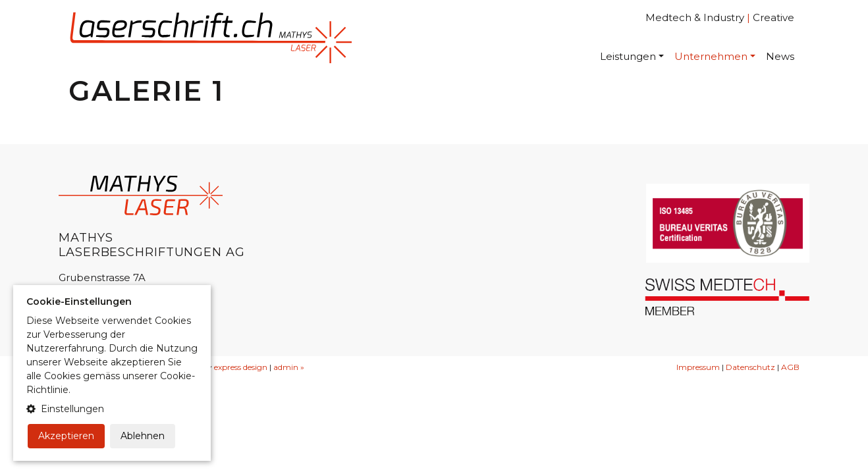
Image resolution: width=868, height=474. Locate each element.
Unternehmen (711, 56)
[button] (112, 409)
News (780, 56)
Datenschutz (750, 367)
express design (241, 367)
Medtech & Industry (695, 17)
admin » (289, 367)
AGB (790, 367)
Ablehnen (143, 436)
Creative (773, 17)
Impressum (698, 367)
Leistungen (628, 56)
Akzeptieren (66, 436)
